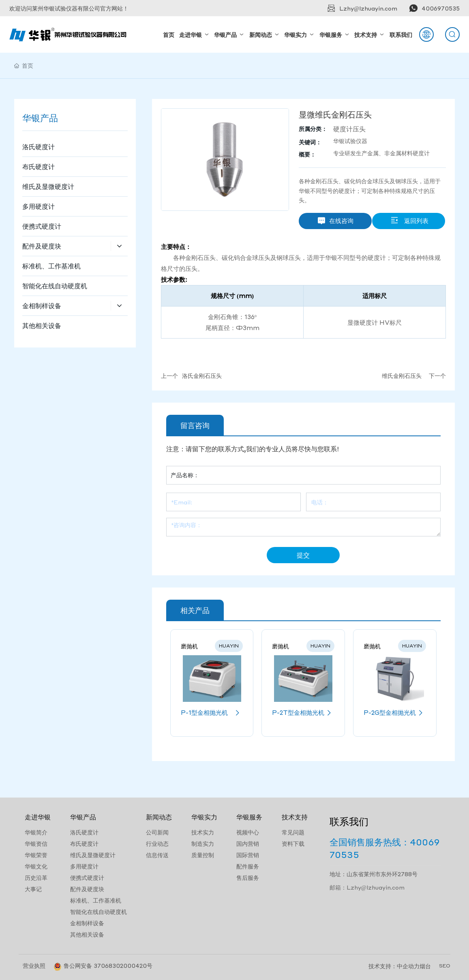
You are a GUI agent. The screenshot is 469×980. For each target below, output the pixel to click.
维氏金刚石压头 (402, 375)
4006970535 (441, 8)
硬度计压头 (349, 129)
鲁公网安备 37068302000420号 (108, 965)
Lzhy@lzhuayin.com (368, 8)
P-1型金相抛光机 (212, 713)
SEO (445, 966)
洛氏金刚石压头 (202, 375)
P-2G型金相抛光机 (395, 713)
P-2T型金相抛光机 (303, 713)
